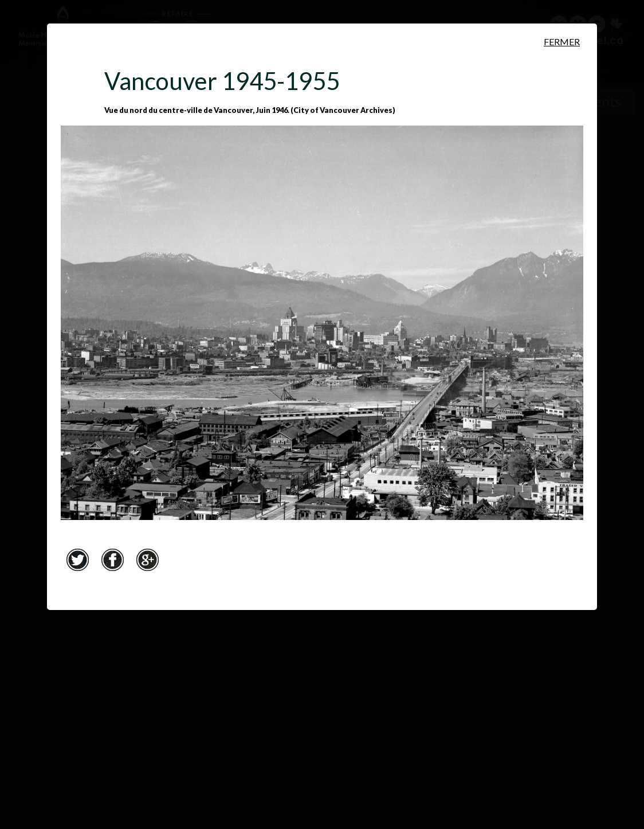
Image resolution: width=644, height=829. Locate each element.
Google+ (147, 560)
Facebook (112, 560)
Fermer (562, 42)
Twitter (77, 560)
